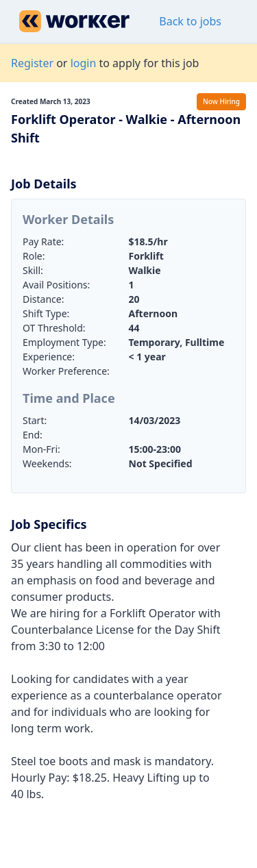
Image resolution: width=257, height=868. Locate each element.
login (84, 63)
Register (32, 63)
